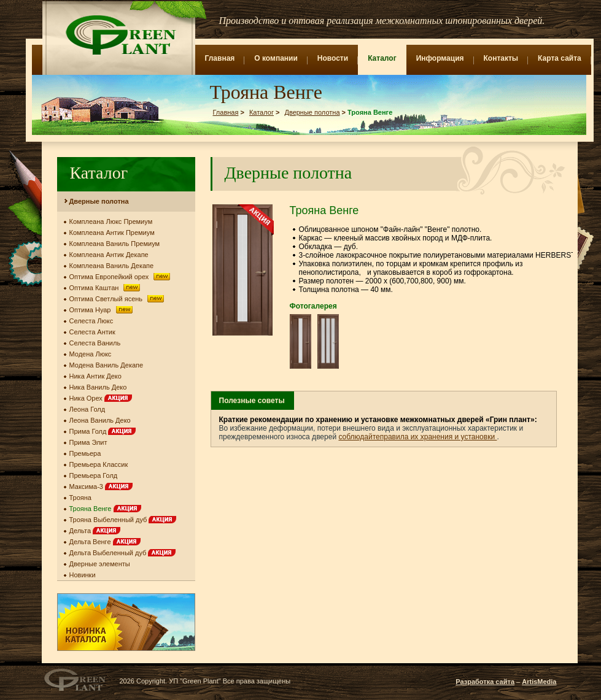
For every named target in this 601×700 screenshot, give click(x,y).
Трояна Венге (105, 509)
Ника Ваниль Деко (98, 387)
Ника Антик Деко (95, 376)
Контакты (501, 58)
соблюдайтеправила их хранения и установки (417, 437)
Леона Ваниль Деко (100, 420)
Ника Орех (101, 398)
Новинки (83, 575)
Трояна (81, 498)
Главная (220, 58)
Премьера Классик (99, 464)
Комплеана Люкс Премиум (111, 221)
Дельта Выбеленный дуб (123, 553)
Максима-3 (101, 487)
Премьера (85, 453)
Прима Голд (103, 431)
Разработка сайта (485, 682)
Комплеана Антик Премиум (112, 233)
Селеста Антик (92, 332)
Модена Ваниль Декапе (107, 365)
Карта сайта (560, 58)
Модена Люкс (91, 354)
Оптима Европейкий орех (121, 277)
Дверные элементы (100, 564)
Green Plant (119, 35)
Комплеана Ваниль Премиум (115, 244)
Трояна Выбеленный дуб (123, 520)
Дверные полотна (312, 112)
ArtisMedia (539, 682)
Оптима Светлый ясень (118, 299)
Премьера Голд (94, 475)
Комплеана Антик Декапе (109, 255)
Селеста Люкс (91, 321)
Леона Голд (87, 409)
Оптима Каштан (106, 288)
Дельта (95, 531)
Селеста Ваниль (95, 343)
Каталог (382, 58)
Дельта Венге (105, 542)
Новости (333, 58)
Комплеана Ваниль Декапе (112, 266)
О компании (276, 58)
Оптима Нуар (102, 310)
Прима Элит (88, 442)
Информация (440, 58)
